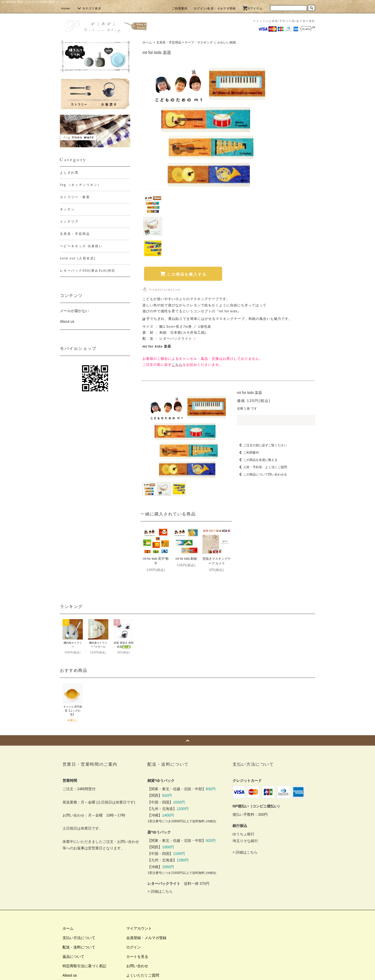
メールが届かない (74, 311)
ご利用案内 (180, 8)
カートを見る (137, 890)
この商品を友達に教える (257, 393)
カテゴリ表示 (89, 8)
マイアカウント (139, 862)
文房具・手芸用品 (169, 42)
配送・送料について (79, 880)
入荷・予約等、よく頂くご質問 (262, 400)
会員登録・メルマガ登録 (146, 871)
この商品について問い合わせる (262, 408)
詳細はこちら (162, 825)
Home (66, 8)
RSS (66, 927)
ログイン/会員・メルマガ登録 (215, 8)
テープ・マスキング (199, 42)
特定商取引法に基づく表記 (84, 899)
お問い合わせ (137, 899)
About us (67, 321)
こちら (177, 298)
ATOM (78, 927)
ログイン (134, 880)
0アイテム (252, 8)
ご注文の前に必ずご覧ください (262, 379)
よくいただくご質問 (143, 909)
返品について (73, 890)
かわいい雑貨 (227, 42)
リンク (68, 937)
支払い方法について (79, 871)
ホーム (147, 42)
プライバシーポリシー (81, 918)
